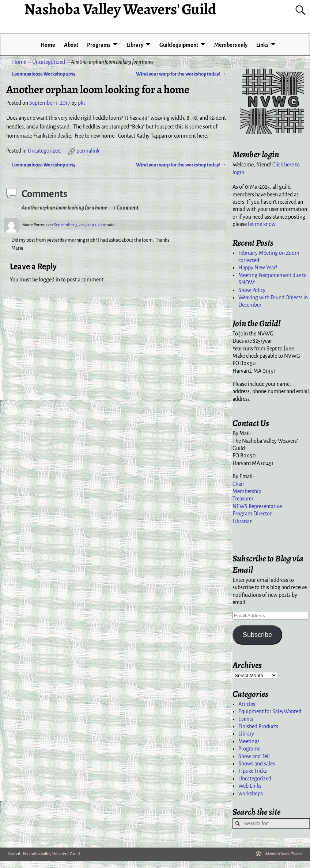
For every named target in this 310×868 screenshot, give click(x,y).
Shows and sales (257, 764)
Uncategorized (49, 62)
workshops (251, 794)
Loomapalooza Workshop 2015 (41, 74)
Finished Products (258, 726)
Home (48, 45)
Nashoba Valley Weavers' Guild (52, 854)
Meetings (249, 741)
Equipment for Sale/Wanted (270, 711)
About (71, 45)
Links (262, 45)
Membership (247, 491)
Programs (99, 45)
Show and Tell (254, 756)
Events (246, 719)
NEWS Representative (257, 506)
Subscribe (257, 635)
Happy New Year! (258, 268)
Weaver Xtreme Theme (283, 854)
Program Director (252, 514)
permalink (88, 151)
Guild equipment (179, 45)
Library (135, 45)
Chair (238, 484)
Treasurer (243, 499)
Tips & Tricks (253, 771)
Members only (231, 45)
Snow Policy (252, 290)
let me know (262, 224)
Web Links (250, 786)
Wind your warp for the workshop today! (181, 74)
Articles (247, 704)
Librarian (243, 521)
